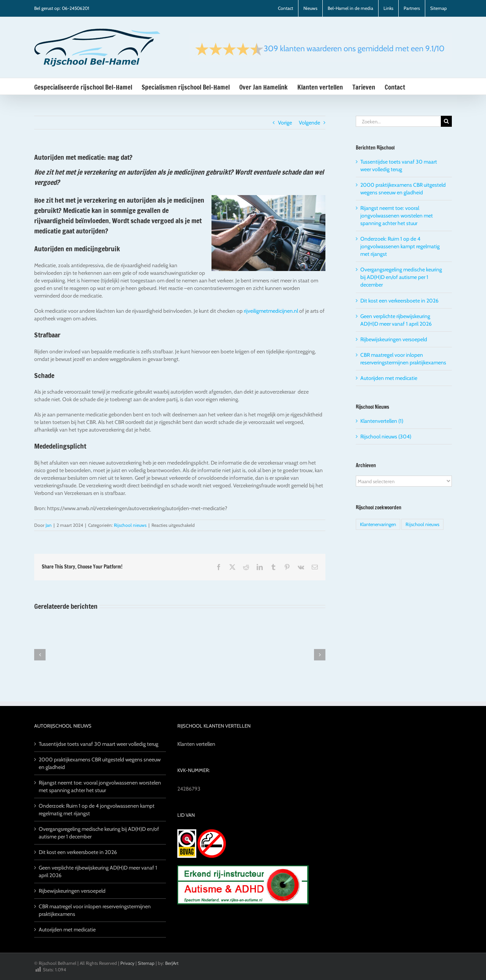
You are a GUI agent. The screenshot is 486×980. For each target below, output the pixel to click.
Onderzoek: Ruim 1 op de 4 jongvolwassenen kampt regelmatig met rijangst (400, 246)
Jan (49, 525)
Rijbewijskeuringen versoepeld (394, 339)
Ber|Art (172, 963)
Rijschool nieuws (130, 525)
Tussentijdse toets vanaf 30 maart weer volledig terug (99, 744)
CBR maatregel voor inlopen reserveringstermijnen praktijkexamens (95, 910)
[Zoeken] (446, 121)
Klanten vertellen (196, 744)
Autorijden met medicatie (389, 378)
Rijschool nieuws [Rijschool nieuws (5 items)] (422, 524)
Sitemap (146, 963)
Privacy (127, 963)
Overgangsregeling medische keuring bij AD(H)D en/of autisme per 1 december (401, 277)
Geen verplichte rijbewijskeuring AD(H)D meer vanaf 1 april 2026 (98, 871)
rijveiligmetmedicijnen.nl (271, 311)
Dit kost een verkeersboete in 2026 (399, 301)
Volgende (309, 123)
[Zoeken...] (398, 121)
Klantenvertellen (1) (382, 421)
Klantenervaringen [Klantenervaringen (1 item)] (378, 524)
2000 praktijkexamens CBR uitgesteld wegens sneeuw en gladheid (100, 763)
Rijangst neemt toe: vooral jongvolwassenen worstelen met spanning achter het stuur (397, 216)
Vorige (285, 123)
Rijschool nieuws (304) (386, 436)
